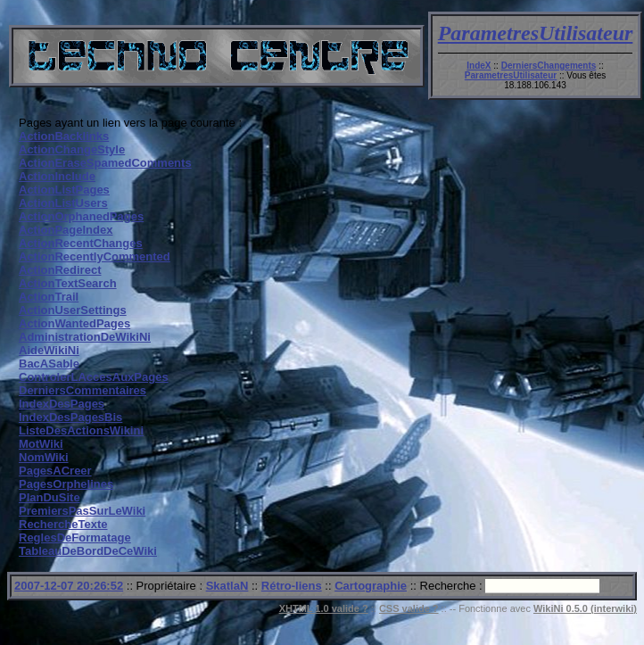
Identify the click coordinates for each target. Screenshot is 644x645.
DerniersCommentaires (83, 390)
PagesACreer (55, 471)
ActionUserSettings (73, 310)
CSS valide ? (409, 608)
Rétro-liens (292, 586)
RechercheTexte (63, 524)
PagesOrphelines (66, 484)
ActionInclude (57, 176)
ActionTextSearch (68, 283)
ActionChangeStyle (72, 149)
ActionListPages (64, 190)
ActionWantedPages (74, 323)
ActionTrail (49, 297)
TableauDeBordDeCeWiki (88, 551)
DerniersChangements (549, 66)
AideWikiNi (49, 350)
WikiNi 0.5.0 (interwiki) (585, 608)
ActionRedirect (60, 270)
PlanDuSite (50, 497)
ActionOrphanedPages (81, 216)
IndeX (479, 66)
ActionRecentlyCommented (95, 256)
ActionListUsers (63, 203)
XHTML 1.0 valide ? (324, 608)
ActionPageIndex (66, 230)
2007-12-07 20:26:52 (69, 586)
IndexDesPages (62, 404)
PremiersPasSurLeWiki (82, 511)
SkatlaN (227, 586)
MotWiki (41, 444)
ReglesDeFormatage (75, 537)
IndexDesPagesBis (70, 417)
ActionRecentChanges (81, 243)
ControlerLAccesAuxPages (94, 377)
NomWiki (44, 457)
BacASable (49, 364)
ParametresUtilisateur (536, 33)
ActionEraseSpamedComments (105, 163)
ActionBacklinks (64, 136)
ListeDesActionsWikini (81, 430)
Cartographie (371, 586)
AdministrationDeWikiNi (85, 337)
